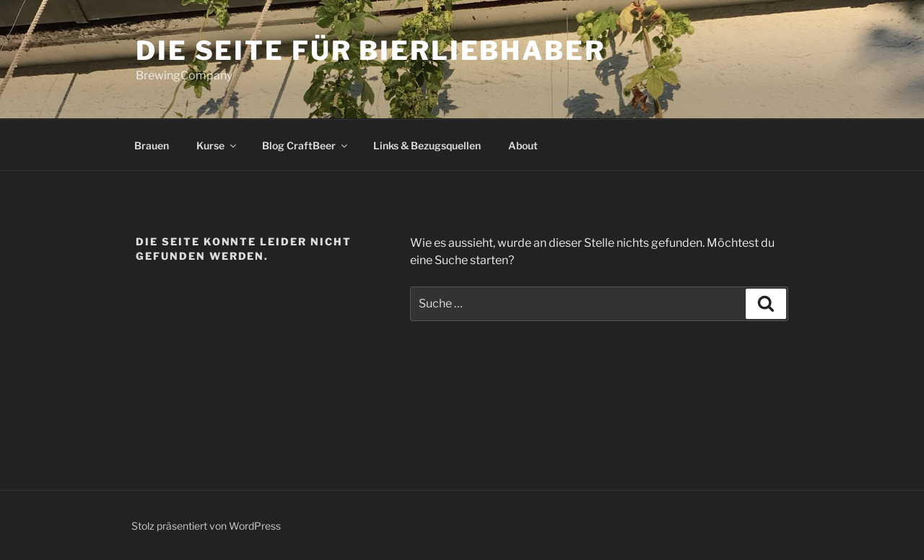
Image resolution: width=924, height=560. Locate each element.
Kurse (217, 145)
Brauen (152, 145)
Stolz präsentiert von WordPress (206, 526)
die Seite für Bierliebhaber (371, 51)
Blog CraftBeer (306, 145)
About (523, 145)
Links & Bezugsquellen (427, 145)
